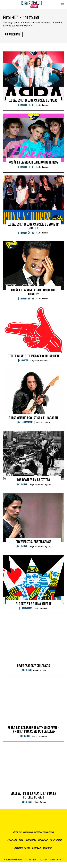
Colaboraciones (26, 422)
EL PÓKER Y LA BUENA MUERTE (33, 604)
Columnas (22, 485)
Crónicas (24, 361)
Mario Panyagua (39, 736)
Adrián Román (39, 670)
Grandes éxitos (27, 105)
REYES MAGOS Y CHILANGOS (33, 666)
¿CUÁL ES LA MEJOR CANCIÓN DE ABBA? (33, 100)
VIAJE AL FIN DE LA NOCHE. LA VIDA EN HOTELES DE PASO (33, 795)
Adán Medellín (41, 608)
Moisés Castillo (43, 423)
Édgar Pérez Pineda (39, 361)
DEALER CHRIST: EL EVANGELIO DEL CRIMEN (33, 356)
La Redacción (42, 105)
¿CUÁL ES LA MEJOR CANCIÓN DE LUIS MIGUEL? (33, 292)
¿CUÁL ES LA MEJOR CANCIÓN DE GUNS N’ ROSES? (33, 226)
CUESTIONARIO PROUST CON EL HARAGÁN (33, 418)
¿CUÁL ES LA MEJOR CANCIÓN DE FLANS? (33, 162)
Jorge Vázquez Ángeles (40, 485)
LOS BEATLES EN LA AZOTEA (33, 480)
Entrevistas (26, 608)
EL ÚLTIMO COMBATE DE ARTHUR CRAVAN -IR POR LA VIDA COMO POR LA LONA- (33, 730)
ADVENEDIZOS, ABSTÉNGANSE (33, 542)
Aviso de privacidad (56, 866)
